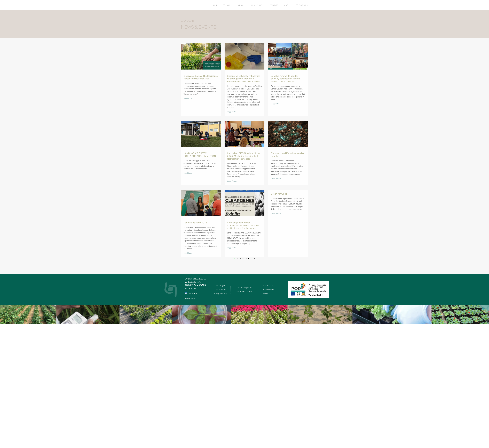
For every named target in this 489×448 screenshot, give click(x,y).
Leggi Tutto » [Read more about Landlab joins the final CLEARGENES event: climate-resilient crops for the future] (232, 248)
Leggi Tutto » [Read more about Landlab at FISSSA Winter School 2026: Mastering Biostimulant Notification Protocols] (232, 181)
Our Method (220, 290)
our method (258, 5)
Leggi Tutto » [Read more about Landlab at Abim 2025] (188, 253)
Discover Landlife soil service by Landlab (287, 155)
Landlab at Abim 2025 (195, 223)
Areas (242, 5)
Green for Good (279, 194)
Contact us (302, 5)
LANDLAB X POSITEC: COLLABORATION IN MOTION (200, 155)
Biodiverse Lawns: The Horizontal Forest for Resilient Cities (201, 77)
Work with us (269, 290)
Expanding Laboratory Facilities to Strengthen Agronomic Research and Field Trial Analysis (244, 79)
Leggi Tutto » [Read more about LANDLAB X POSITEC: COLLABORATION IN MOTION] (188, 173)
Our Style (220, 286)
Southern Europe (244, 292)
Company (228, 5)
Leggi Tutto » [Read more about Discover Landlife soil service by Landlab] (276, 178)
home (215, 5)
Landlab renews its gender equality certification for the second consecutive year (285, 79)
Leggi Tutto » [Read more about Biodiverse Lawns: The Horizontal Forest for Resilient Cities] (188, 98)
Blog (287, 5)
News (266, 294)
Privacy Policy (190, 298)
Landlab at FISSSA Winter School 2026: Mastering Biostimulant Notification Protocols (244, 156)
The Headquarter (244, 288)
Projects (274, 5)
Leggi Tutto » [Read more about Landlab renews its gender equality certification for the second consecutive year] (276, 104)
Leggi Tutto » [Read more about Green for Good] (276, 213)
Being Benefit (220, 294)
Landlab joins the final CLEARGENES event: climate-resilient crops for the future (243, 225)
